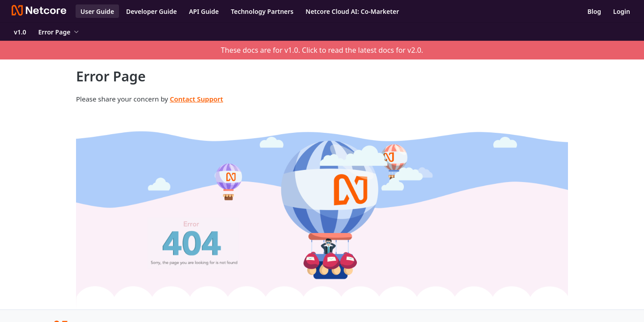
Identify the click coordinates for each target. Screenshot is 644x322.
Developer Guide (151, 11)
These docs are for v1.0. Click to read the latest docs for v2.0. (322, 50)
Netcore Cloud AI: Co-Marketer (352, 11)
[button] (322, 209)
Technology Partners (262, 11)
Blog (594, 11)
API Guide (204, 11)
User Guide (97, 11)
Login (622, 11)
